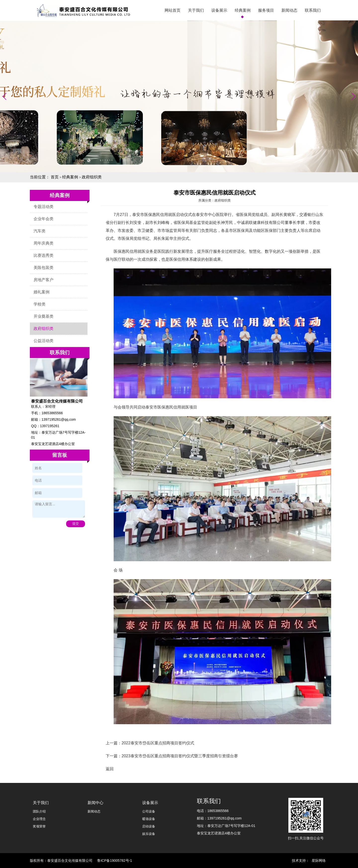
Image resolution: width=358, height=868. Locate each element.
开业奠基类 (44, 316)
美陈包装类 (44, 268)
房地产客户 (44, 280)
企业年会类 (44, 219)
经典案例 (243, 10)
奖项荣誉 (39, 826)
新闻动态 (289, 10)
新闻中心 (95, 803)
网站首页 (173, 10)
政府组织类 (92, 177)
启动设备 (149, 826)
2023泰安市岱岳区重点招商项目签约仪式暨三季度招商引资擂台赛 (180, 756)
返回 (110, 769)
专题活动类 (44, 207)
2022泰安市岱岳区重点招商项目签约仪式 (158, 743)
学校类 (40, 304)
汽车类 (40, 231)
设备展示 (219, 10)
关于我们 (196, 10)
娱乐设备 (149, 834)
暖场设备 (149, 819)
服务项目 (266, 10)
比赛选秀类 (44, 255)
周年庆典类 (44, 243)
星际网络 (319, 861)
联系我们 (313, 10)
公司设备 (149, 811)
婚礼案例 (42, 292)
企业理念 (39, 819)
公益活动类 (44, 341)
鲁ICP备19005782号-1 (115, 861)
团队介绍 (39, 811)
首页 (55, 177)
